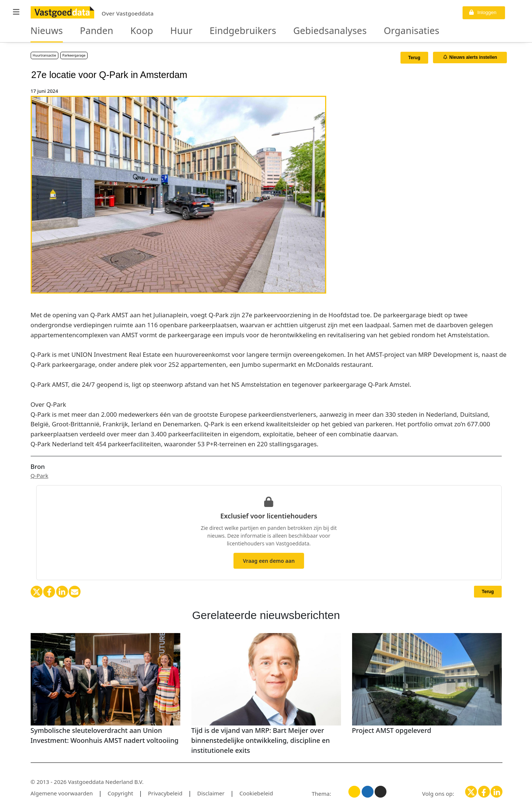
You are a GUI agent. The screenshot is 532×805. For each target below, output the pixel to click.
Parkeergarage (74, 55)
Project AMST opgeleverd (392, 730)
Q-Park (40, 476)
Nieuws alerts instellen (470, 57)
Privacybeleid (165, 793)
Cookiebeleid (256, 793)
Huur (158, 31)
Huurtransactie (45, 55)
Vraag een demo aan (269, 561)
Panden (85, 31)
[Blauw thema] (368, 792)
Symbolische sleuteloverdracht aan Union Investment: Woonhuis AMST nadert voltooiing (105, 735)
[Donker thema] (381, 792)
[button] (16, 12)
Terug (414, 58)
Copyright (120, 793)
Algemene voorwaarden (62, 793)
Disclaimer (211, 793)
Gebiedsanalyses (280, 31)
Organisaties (346, 31)
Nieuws (43, 31)
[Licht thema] (354, 792)
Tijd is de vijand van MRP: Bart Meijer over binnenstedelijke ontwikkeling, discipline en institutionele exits (261, 740)
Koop (124, 31)
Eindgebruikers (209, 31)
